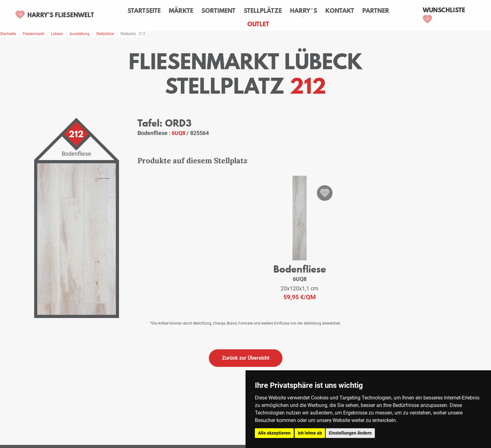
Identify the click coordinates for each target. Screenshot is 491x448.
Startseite (144, 11)
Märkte (181, 11)
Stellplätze (263, 11)
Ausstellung (80, 34)
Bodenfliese (300, 269)
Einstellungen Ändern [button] (350, 433)
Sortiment (218, 11)
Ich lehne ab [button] (310, 433)
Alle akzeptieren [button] (274, 433)
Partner (376, 11)
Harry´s (304, 11)
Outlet (258, 24)
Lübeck (57, 34)
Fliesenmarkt (34, 34)
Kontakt (340, 11)
